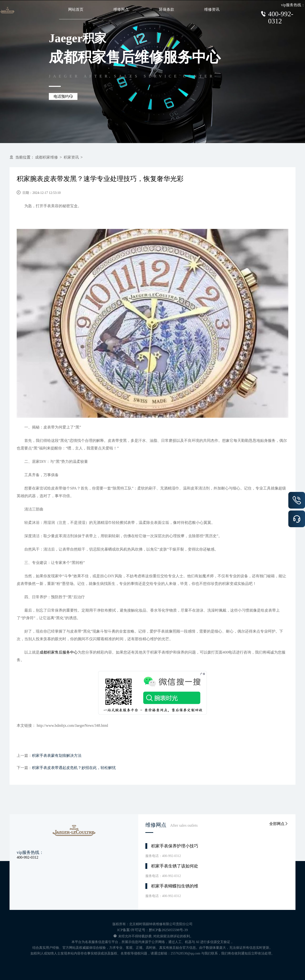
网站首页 (76, 9)
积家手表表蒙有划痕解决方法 (57, 756)
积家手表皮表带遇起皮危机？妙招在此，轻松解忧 (74, 768)
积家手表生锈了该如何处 (175, 866)
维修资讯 (212, 9)
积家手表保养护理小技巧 (175, 846)
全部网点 (279, 824)
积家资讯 (71, 157)
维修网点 (121, 9)
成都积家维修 (46, 157)
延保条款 (167, 9)
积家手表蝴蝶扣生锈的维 (175, 886)
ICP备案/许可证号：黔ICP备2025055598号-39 (152, 930)
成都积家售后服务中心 (59, 652)
